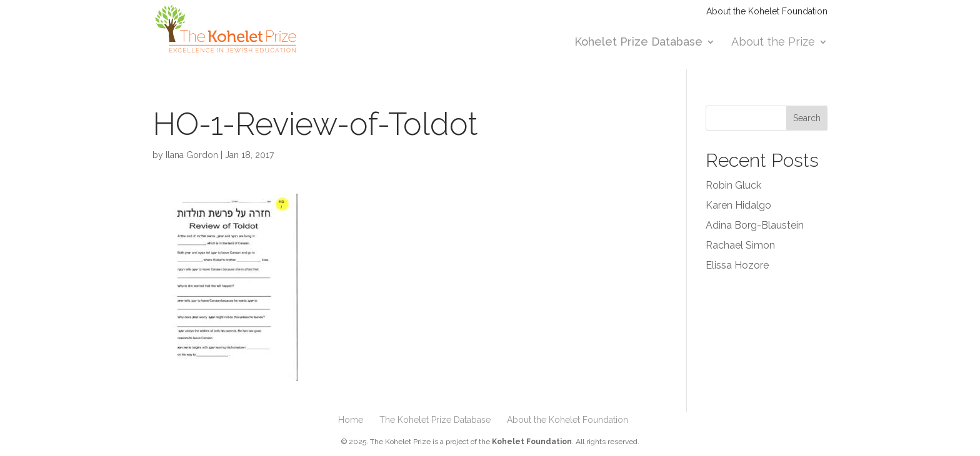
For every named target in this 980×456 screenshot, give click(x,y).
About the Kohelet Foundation (767, 12)
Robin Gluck (733, 185)
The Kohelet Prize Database (435, 420)
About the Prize (773, 43)
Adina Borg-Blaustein (755, 225)
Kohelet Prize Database (638, 43)
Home (351, 420)
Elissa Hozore (737, 265)
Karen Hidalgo (738, 205)
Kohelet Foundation (532, 442)
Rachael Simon (740, 245)
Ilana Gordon (192, 155)
